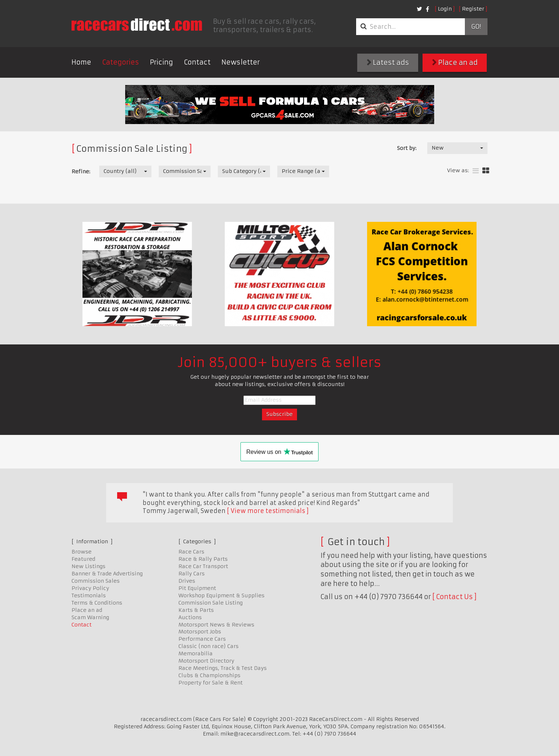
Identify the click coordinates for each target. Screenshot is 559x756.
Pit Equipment (197, 588)
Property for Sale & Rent (211, 683)
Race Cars (191, 552)
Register (473, 9)
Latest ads (388, 63)
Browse (82, 552)
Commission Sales (96, 581)
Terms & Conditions (97, 603)
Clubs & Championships (209, 675)
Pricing (161, 62)
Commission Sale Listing (211, 603)
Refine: (81, 171)
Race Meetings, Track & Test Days (223, 668)
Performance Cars (202, 639)
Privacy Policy (90, 588)
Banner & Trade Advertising (107, 574)
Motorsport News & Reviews (216, 625)
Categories (121, 62)
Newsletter (241, 62)
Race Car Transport (203, 566)
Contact (197, 62)
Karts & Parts (196, 610)
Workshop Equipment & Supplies (221, 595)
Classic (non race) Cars (209, 646)
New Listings (88, 566)
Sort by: (407, 148)
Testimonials (89, 595)
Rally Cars (192, 574)
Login (445, 9)
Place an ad (455, 63)
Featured (83, 559)
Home (81, 62)
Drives (187, 581)
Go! (476, 27)
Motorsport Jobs (200, 632)
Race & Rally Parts (203, 559)
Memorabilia (196, 653)
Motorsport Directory (206, 661)
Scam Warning (90, 617)
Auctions (190, 617)
